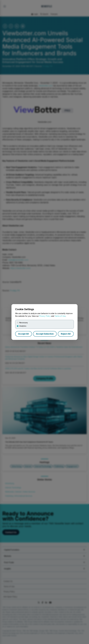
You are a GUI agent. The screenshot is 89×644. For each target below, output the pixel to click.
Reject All (66, 334)
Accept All (23, 334)
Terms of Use (60, 316)
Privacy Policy (45, 316)
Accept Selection (45, 334)
